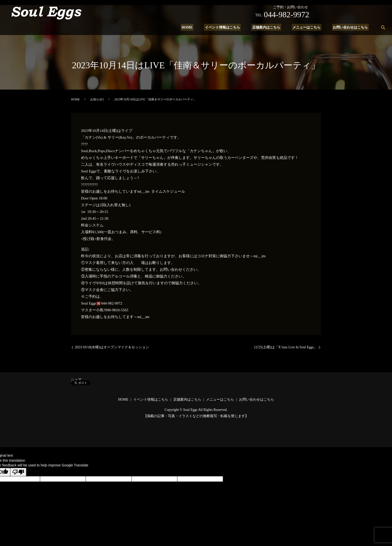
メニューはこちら (309, 27)
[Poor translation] (18, 472)
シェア (76, 380)
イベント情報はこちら (229, 27)
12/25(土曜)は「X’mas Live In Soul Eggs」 (285, 347)
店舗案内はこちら (271, 27)
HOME (195, 27)
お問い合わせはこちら (351, 27)
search (383, 27)
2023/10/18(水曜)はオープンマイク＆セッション (112, 347)
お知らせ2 (97, 99)
